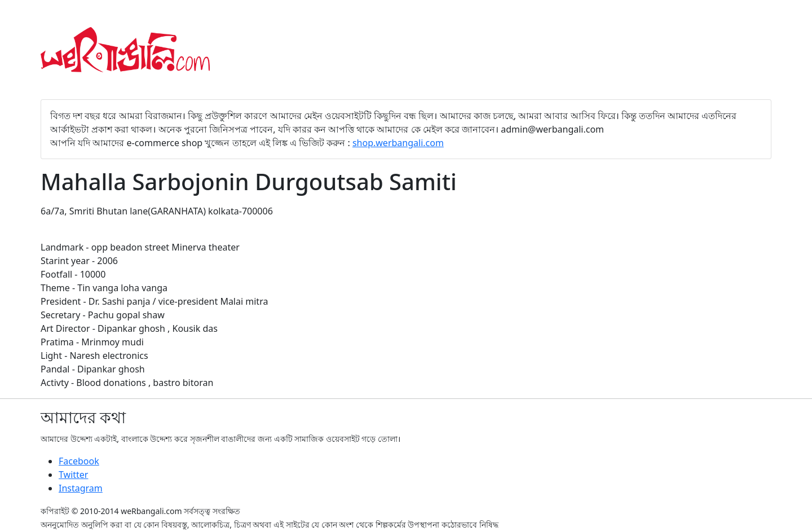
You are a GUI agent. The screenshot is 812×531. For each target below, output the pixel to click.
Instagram (81, 488)
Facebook (79, 461)
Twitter (73, 475)
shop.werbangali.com (398, 143)
